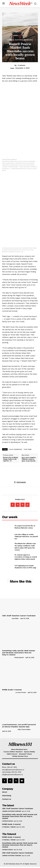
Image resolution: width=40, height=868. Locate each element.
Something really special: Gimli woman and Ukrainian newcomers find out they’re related (19, 653)
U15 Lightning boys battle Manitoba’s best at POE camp (25, 567)
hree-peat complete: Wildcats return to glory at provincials (29, 459)
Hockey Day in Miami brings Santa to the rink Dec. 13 (11, 459)
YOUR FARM (28, 449)
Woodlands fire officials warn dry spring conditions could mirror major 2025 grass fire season (25, 547)
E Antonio (22, 65)
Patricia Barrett (19, 658)
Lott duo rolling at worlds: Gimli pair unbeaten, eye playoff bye (26, 536)
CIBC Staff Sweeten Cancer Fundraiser (19, 616)
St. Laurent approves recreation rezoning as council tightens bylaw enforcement (26, 557)
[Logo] (21, 3)
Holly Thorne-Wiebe (24, 729)
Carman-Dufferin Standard (20, 40)
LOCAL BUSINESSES (15, 449)
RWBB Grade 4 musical (12, 690)
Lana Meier (15, 618)
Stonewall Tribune (9, 827)
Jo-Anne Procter (21, 692)
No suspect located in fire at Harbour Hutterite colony (25, 527)
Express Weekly (8, 821)
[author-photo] (7, 618)
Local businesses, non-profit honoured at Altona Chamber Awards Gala (19, 726)
